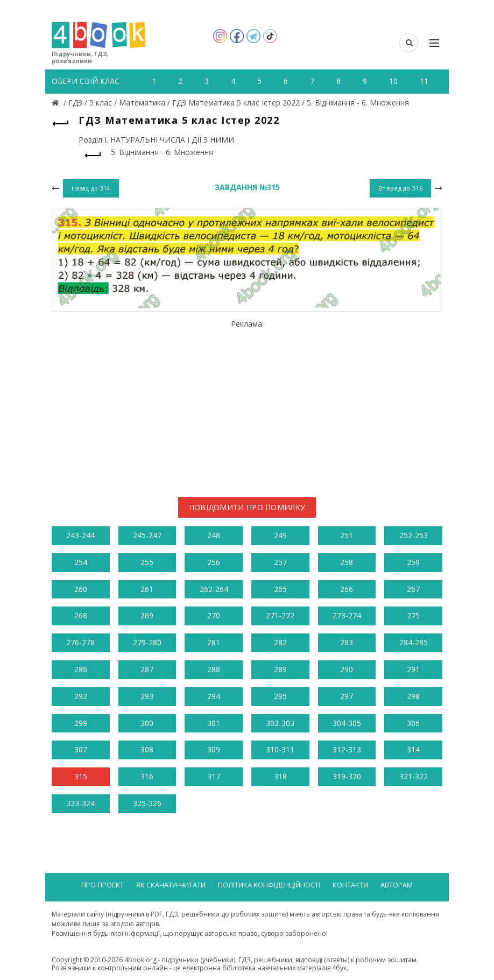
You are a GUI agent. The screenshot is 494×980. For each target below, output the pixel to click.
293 (147, 696)
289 (280, 669)
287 (147, 669)
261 (147, 589)
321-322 (414, 776)
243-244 (80, 535)
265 (280, 589)
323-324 (80, 803)
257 (280, 562)
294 (214, 696)
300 (147, 723)
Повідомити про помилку (247, 507)
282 (280, 642)
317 (214, 776)
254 (81, 562)
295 (280, 696)
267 (413, 589)
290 (347, 669)
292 (81, 696)
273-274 (347, 615)
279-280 (147, 642)
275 (413, 615)
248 (214, 535)
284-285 (414, 642)
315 (81, 776)
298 (413, 696)
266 (347, 589)
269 (147, 615)
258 (347, 562)
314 (413, 749)
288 (214, 669)
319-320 (347, 776)
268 (81, 615)
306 (413, 723)
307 (81, 749)
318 (280, 776)
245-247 (147, 535)
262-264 (214, 589)
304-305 (347, 723)
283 (347, 642)
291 (413, 669)
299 (81, 723)
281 (214, 642)
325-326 (147, 803)
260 (81, 589)
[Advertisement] (247, 404)
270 (214, 615)
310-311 (280, 749)
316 (147, 776)
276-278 (80, 642)
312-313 (347, 749)
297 (347, 696)
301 (214, 723)
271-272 (280, 615)
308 (147, 749)
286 (81, 669)
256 (214, 562)
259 (413, 562)
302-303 (280, 723)
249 (280, 535)
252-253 (414, 535)
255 (147, 562)
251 (347, 535)
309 (214, 749)
